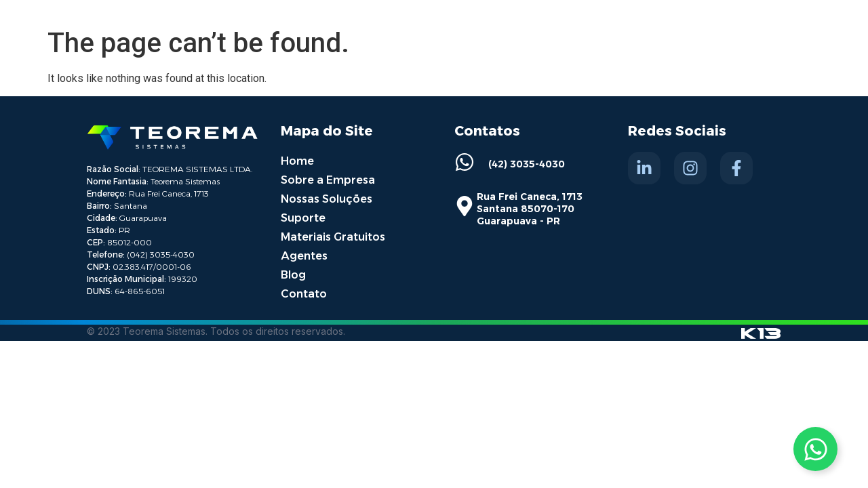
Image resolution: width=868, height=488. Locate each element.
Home (297, 161)
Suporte (303, 218)
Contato (304, 294)
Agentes (304, 256)
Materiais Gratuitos (333, 237)
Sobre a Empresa (328, 180)
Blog (293, 275)
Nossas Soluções (327, 199)
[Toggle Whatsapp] (815, 449)
